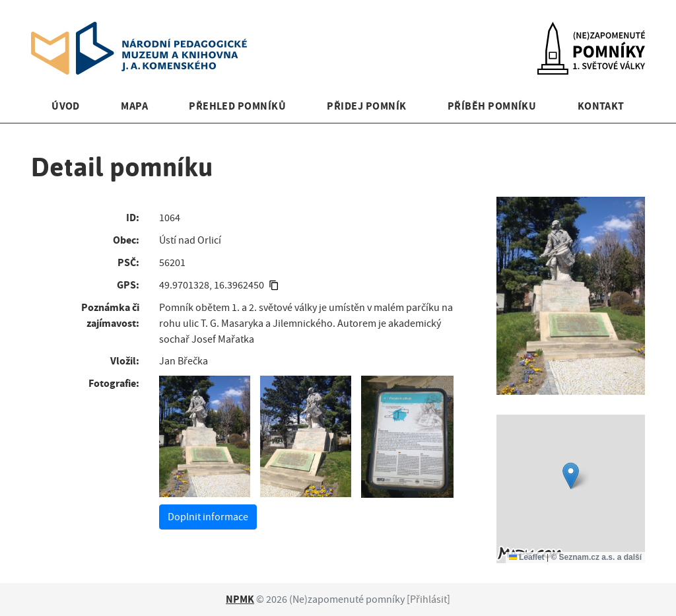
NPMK (240, 599)
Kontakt (601, 106)
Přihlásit (428, 599)
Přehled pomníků (237, 106)
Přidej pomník (366, 106)
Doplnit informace (208, 517)
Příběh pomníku (492, 106)
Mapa (134, 106)
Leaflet (527, 557)
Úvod (66, 106)
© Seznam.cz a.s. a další (596, 557)
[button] (571, 476)
